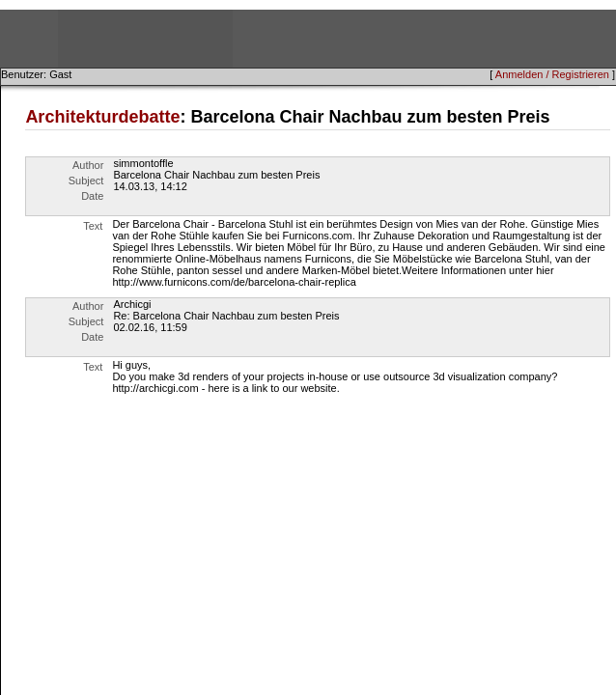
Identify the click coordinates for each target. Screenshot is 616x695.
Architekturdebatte (102, 117)
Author (88, 165)
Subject (86, 181)
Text (93, 226)
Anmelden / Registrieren (552, 74)
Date (92, 196)
